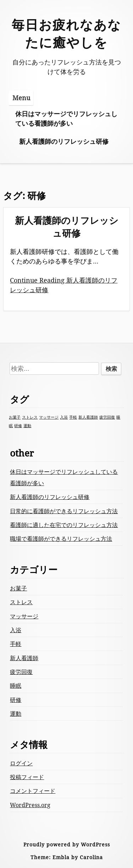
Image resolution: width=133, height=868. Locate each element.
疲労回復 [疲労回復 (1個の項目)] (107, 417)
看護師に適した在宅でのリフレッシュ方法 (64, 525)
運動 (16, 714)
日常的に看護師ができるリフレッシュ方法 (64, 511)
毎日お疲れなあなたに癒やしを (66, 33)
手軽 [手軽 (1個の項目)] (73, 417)
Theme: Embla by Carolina (67, 857)
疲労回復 (21, 672)
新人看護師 (24, 658)
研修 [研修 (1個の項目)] (18, 426)
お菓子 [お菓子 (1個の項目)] (15, 417)
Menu (21, 98)
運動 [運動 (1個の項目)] (27, 426)
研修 (16, 700)
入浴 (16, 630)
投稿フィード (27, 777)
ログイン (21, 763)
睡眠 (16, 686)
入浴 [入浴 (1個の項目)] (64, 417)
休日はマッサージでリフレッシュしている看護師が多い (66, 118)
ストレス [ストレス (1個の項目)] (30, 417)
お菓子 (18, 588)
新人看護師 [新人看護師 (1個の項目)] (88, 417)
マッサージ (24, 616)
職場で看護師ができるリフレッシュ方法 (61, 539)
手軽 (16, 644)
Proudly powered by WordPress (67, 844)
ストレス (21, 602)
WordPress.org (30, 805)
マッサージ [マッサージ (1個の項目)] (49, 417)
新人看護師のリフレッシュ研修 (64, 141)
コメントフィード (33, 791)
